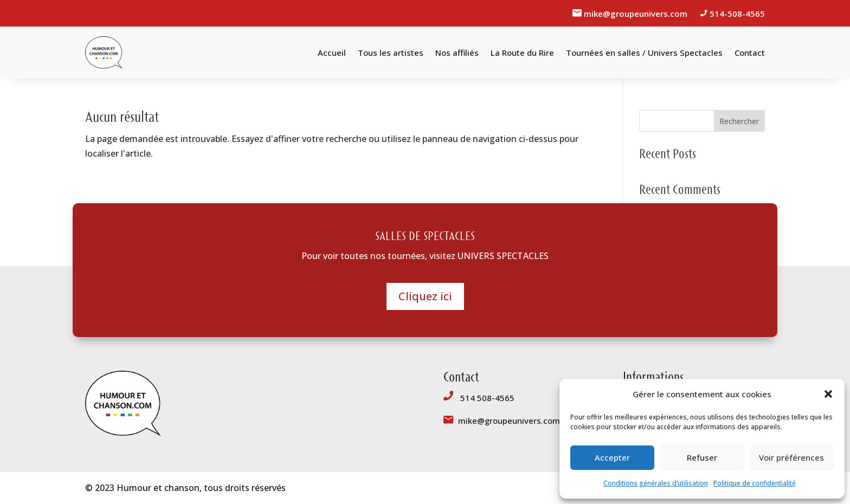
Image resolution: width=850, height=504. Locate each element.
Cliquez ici (425, 296)
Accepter (612, 457)
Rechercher (739, 121)
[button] (828, 394)
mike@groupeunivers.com (637, 14)
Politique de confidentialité (755, 483)
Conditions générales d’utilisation (656, 483)
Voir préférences (791, 457)
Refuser (702, 457)
